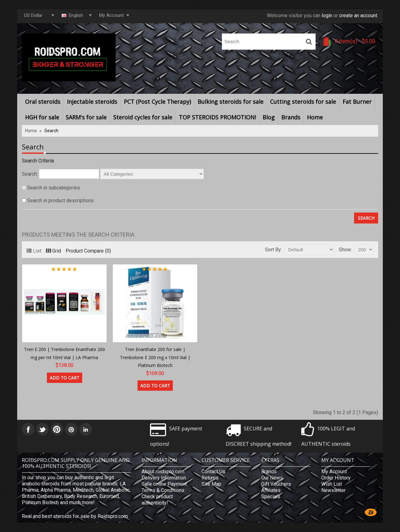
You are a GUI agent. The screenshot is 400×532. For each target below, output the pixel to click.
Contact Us (213, 472)
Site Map (211, 484)
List (34, 251)
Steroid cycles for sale (143, 117)
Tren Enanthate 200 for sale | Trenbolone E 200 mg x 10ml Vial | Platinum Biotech (155, 357)
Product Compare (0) (88, 251)
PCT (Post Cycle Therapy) (157, 102)
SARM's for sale (86, 117)
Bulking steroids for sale (230, 102)
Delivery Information (164, 478)
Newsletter (333, 490)
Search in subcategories (54, 188)
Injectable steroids (92, 102)
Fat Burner (357, 102)
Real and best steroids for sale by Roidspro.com (75, 516)
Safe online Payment (164, 484)
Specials (271, 497)
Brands (291, 117)
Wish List (332, 484)
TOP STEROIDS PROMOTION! (217, 117)
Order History (336, 478)
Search (51, 131)
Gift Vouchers (276, 484)
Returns (210, 478)
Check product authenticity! (157, 500)
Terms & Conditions (163, 490)
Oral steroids (43, 102)
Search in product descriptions (60, 201)
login (327, 15)
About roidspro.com (163, 472)
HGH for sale (42, 117)
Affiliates (271, 490)
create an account (358, 15)
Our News (272, 478)
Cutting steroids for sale (303, 102)
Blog (269, 117)
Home (315, 117)
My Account (334, 472)
